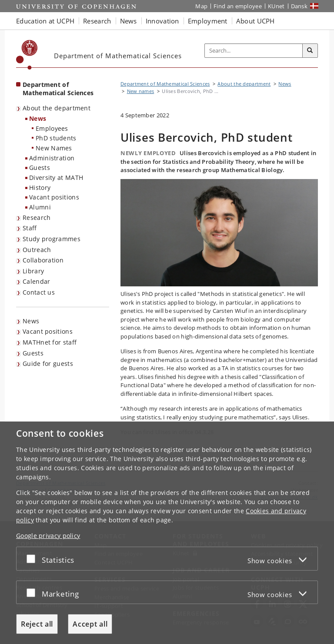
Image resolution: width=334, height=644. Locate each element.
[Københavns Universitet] (27, 55)
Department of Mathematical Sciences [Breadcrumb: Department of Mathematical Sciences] (165, 84)
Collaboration (43, 260)
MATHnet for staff (50, 342)
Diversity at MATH (56, 178)
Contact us (39, 292)
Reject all (37, 624)
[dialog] (167, 533)
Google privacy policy (48, 536)
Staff (30, 228)
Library (33, 271)
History (40, 188)
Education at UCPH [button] (45, 21)
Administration (52, 158)
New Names (54, 148)
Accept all (90, 624)
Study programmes (52, 239)
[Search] (310, 51)
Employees (52, 128)
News (38, 118)
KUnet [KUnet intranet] (276, 6)
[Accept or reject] (33, 559)
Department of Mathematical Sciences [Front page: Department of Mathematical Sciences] (58, 89)
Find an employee (238, 6)
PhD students (56, 138)
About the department (57, 108)
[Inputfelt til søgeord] (254, 51)
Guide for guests (48, 363)
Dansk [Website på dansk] (299, 6)
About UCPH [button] (256, 21)
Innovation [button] (162, 21)
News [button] (129, 21)
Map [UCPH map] (201, 6)
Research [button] (97, 21)
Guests (40, 168)
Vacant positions (54, 197)
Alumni (40, 207)
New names (141, 91)
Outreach (37, 250)
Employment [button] (208, 21)
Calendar (36, 281)
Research (37, 217)
